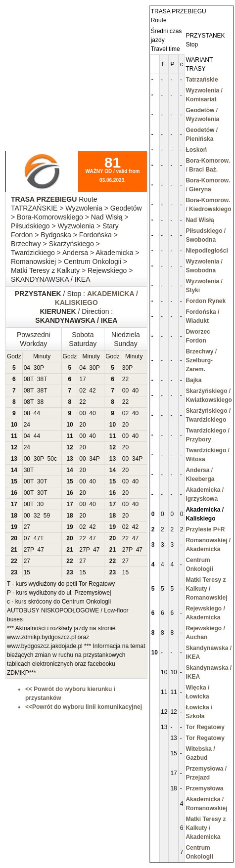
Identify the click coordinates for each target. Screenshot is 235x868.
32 (37, 516)
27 (27, 527)
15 (27, 572)
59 (47, 516)
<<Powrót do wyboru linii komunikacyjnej (84, 707)
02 (82, 391)
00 (125, 391)
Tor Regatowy (205, 727)
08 (27, 379)
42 (92, 391)
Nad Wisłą (200, 220)
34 (92, 459)
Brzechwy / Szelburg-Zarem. (201, 360)
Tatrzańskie (202, 80)
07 (27, 538)
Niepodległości (207, 251)
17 (82, 379)
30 (37, 368)
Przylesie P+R (205, 529)
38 (40, 379)
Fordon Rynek (206, 301)
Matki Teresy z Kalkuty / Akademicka (206, 828)
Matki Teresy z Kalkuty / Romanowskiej (206, 589)
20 (82, 425)
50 (51, 459)
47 (37, 538)
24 (27, 425)
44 (37, 413)
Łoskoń (196, 150)
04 (27, 368)
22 (125, 379)
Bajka (193, 380)
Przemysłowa (204, 788)
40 (135, 391)
